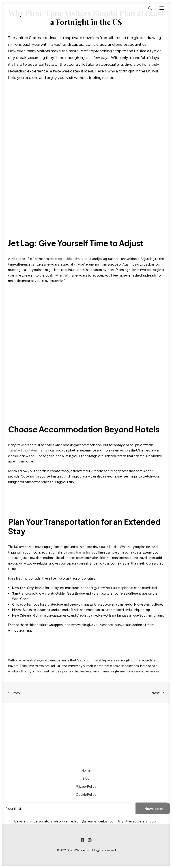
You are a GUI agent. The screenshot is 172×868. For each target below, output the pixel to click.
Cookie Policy (86, 794)
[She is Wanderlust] (32, 8)
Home (86, 770)
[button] (162, 8)
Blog (86, 778)
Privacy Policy (86, 786)
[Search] (148, 8)
